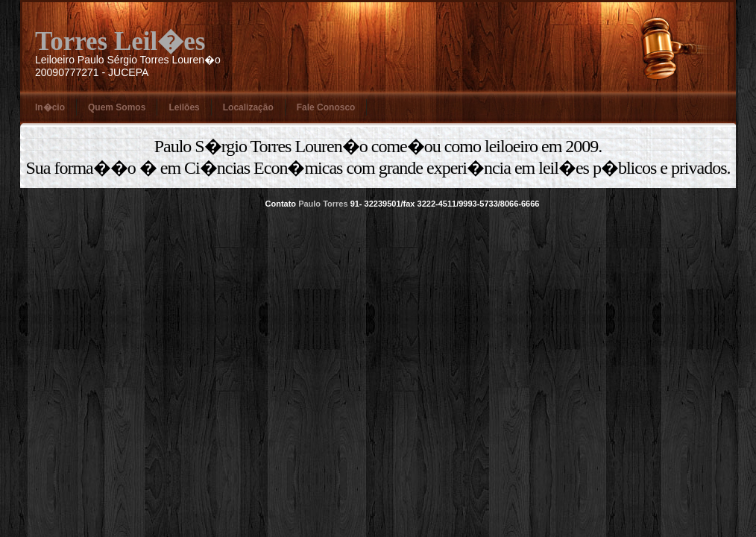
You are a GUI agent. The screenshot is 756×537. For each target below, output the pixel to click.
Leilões (184, 107)
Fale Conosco (326, 107)
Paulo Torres (323, 204)
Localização (248, 107)
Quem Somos (117, 107)
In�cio (50, 107)
